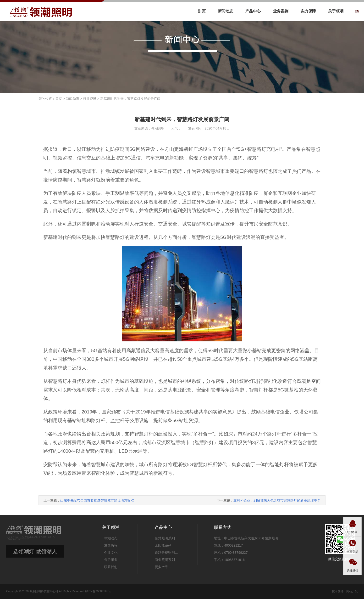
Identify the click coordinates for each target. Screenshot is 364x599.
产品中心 (253, 11)
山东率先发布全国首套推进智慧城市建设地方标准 (97, 500)
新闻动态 (226, 11)
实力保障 (308, 11)
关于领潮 (336, 11)
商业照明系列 (165, 560)
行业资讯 (90, 99)
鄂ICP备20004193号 (98, 591)
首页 (59, 99)
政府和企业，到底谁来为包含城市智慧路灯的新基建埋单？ (277, 500)
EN (357, 11)
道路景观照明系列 (168, 553)
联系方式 (223, 527)
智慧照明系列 (165, 538)
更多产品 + (163, 567)
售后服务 (111, 560)
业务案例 (281, 11)
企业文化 (111, 553)
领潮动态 (111, 538)
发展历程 (111, 545)
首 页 (201, 11)
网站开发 (352, 591)
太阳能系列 (163, 545)
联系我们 (111, 567)
